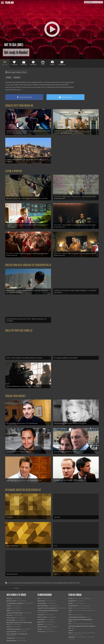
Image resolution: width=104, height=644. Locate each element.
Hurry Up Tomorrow (11, 632)
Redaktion (71, 603)
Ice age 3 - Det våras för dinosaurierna (46, 608)
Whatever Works (41, 601)
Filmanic (70, 610)
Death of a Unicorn (11, 618)
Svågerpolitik (72, 637)
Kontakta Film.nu (73, 601)
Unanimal (9, 608)
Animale (9, 627)
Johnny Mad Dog (42, 603)
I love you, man (41, 632)
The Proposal (41, 615)
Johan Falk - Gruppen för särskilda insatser (48, 610)
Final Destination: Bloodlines (14, 629)
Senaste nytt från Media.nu (19, 106)
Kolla (70, 624)
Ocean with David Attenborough (14, 613)
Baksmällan (40, 624)
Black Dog (9, 598)
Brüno (39, 598)
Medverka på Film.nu (73, 606)
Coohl (70, 615)
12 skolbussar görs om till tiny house (77, 617)
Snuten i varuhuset (42, 617)
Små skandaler (41, 620)
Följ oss (70, 608)
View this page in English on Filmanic (16, 72)
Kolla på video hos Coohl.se (19, 331)
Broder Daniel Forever (43, 606)
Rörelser (9, 606)
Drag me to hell (41, 622)
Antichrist (40, 629)
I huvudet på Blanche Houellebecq (15, 603)
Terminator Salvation (43, 627)
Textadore (71, 630)
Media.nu (71, 633)
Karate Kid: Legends (11, 641)
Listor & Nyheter (14, 171)
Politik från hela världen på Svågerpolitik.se (28, 265)
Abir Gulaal (9, 615)
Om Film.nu (71, 598)
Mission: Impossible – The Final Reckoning (17, 634)
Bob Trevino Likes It (11, 601)
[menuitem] (3, 588)
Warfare (9, 610)
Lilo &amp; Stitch (11, 638)
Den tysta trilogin (11, 620)
